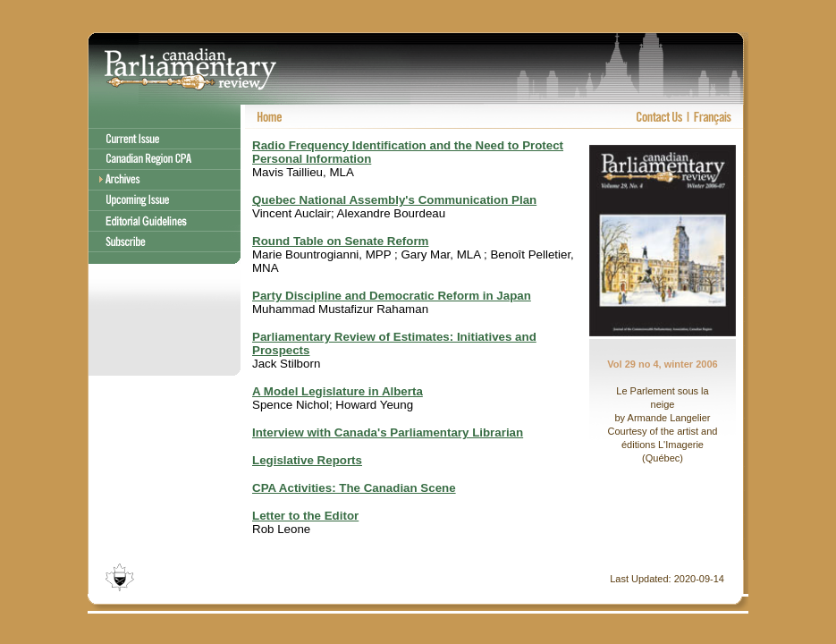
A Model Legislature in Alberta (338, 391)
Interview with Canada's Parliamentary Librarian (388, 432)
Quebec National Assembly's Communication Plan (394, 200)
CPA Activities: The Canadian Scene (354, 488)
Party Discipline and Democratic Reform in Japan (392, 296)
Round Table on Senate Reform (340, 241)
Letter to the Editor (305, 516)
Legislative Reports (307, 460)
